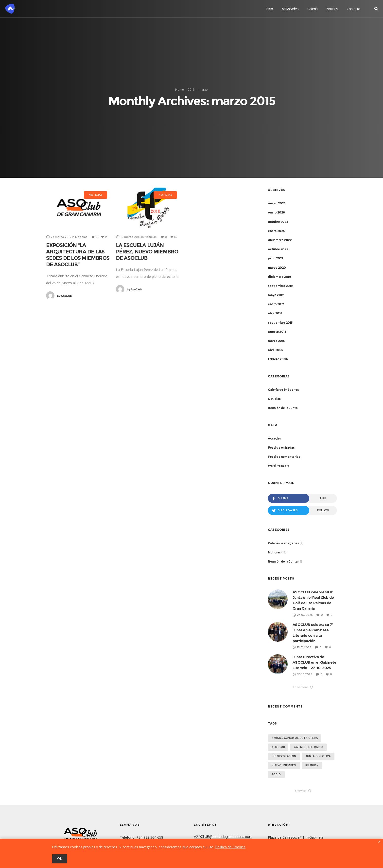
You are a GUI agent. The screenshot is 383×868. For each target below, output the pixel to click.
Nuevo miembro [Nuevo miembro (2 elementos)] (284, 765)
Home (180, 90)
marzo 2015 (276, 341)
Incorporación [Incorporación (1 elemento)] (284, 756)
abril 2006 (276, 350)
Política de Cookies (230, 847)
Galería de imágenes (283, 390)
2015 (191, 90)
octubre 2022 (278, 249)
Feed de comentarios (284, 457)
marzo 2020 (277, 268)
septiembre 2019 (280, 286)
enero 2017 (276, 304)
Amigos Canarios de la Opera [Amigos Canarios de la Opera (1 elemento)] (295, 738)
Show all (303, 791)
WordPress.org (279, 466)
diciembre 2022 (280, 240)
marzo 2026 (277, 203)
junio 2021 (275, 258)
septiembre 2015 (280, 323)
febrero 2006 (278, 359)
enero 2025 (276, 231)
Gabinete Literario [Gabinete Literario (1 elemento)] (308, 747)
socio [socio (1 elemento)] (276, 774)
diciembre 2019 (279, 277)
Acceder (274, 438)
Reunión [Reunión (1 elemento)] (312, 765)
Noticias (274, 399)
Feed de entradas (281, 448)
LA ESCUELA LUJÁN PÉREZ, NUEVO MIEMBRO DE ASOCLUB (147, 252)
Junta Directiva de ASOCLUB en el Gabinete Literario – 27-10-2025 (314, 662)
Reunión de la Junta (283, 408)
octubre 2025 (278, 222)
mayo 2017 (276, 295)
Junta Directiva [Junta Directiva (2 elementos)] (318, 756)
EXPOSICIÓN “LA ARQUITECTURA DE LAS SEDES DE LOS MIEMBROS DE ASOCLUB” (78, 255)
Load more (303, 687)
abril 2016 (275, 313)
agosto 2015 (277, 332)
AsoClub (64, 296)
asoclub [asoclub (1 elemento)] (278, 747)
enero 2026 (276, 212)
